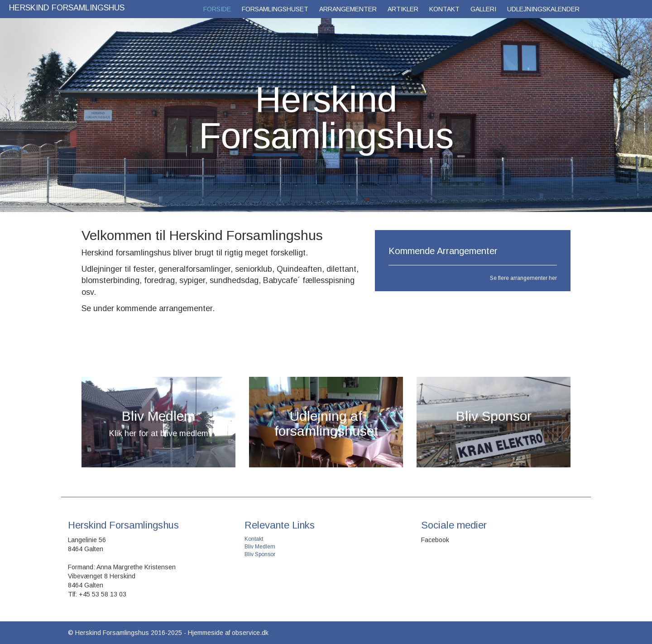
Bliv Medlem (260, 547)
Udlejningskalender (543, 9)
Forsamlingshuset (275, 9)
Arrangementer (348, 9)
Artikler (403, 9)
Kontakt (444, 9)
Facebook (435, 540)
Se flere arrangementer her (523, 278)
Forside (217, 9)
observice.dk (250, 633)
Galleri (483, 9)
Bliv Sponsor (260, 554)
